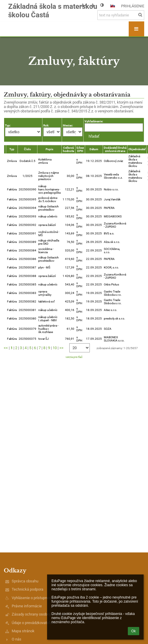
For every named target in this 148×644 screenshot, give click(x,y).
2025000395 (27, 199)
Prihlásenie (133, 6)
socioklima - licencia (46, 251)
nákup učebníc (48, 216)
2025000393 (27, 216)
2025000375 (27, 339)
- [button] (93, 5)
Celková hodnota (68, 149)
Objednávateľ (137, 149)
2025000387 (27, 267)
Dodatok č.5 (27, 161)
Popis (49, 149)
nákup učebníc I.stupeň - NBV (48, 319)
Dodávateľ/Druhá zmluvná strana (115, 149)
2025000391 (27, 233)
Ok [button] (134, 631)
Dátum (94, 149)
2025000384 (27, 250)
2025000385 (27, 284)
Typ (12, 149)
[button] (113, 6)
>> (61, 348)
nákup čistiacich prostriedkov (49, 208)
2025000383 (27, 293)
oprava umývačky (45, 293)
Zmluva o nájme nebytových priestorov (49, 176)
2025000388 (27, 276)
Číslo (27, 149)
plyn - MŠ (44, 267)
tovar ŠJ (44, 339)
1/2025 (27, 176)
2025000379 (27, 329)
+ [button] (84, 5)
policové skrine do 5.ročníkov (48, 200)
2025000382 (27, 301)
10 (55, 348)
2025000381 (27, 310)
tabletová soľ (47, 301)
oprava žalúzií (47, 225)
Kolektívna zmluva (45, 161)
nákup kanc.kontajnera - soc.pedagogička (49, 189)
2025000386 (27, 259)
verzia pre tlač (74, 357)
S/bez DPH (80, 149)
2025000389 (27, 242)
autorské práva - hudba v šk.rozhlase (48, 329)
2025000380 (27, 318)
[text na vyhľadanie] (121, 15)
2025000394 (27, 208)
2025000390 (27, 189)
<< (6, 348)
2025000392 (27, 225)
